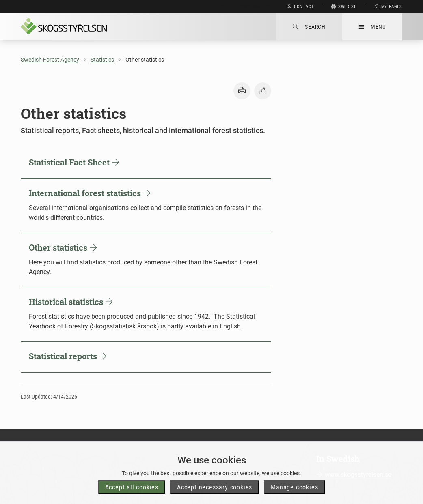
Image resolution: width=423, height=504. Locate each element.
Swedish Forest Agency (50, 60)
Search (309, 27)
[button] (242, 91)
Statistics (102, 60)
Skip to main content (247, 7)
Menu (372, 27)
